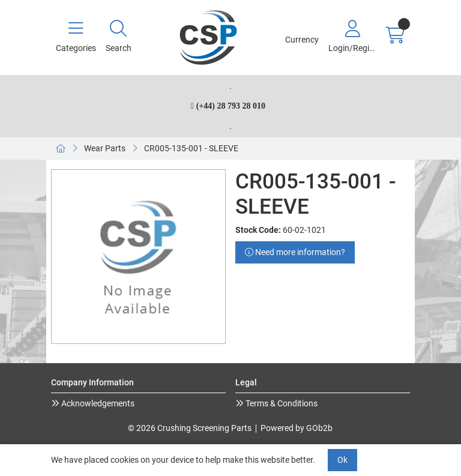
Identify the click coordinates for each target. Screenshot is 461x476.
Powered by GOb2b (297, 428)
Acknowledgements (97, 403)
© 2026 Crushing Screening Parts (190, 428)
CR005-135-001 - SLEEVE (191, 148)
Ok (342, 460)
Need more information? (295, 252)
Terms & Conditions (281, 403)
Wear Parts (105, 148)
